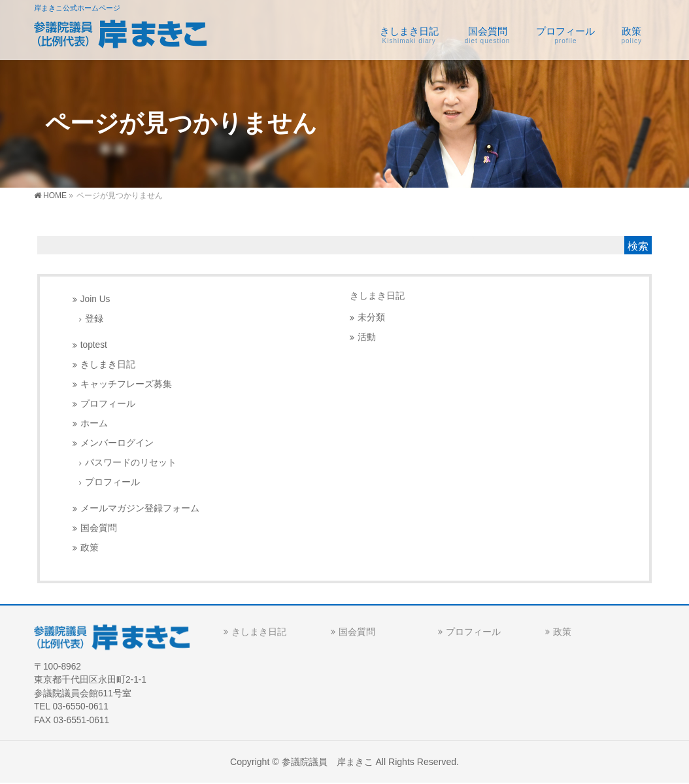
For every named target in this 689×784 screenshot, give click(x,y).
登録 (94, 319)
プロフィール (108, 404)
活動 (367, 337)
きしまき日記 (108, 365)
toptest (94, 345)
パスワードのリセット (131, 463)
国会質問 (99, 528)
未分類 (371, 317)
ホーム (94, 423)
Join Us (95, 299)
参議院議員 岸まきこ (328, 762)
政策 (90, 548)
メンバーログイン (117, 443)
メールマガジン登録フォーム (140, 508)
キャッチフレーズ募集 (126, 384)
